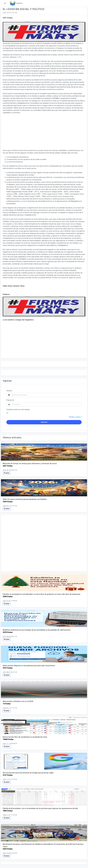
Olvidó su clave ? (75, 417)
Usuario (9, 391)
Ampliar (7, 473)
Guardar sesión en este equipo (18, 409)
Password (10, 400)
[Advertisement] (44, 132)
